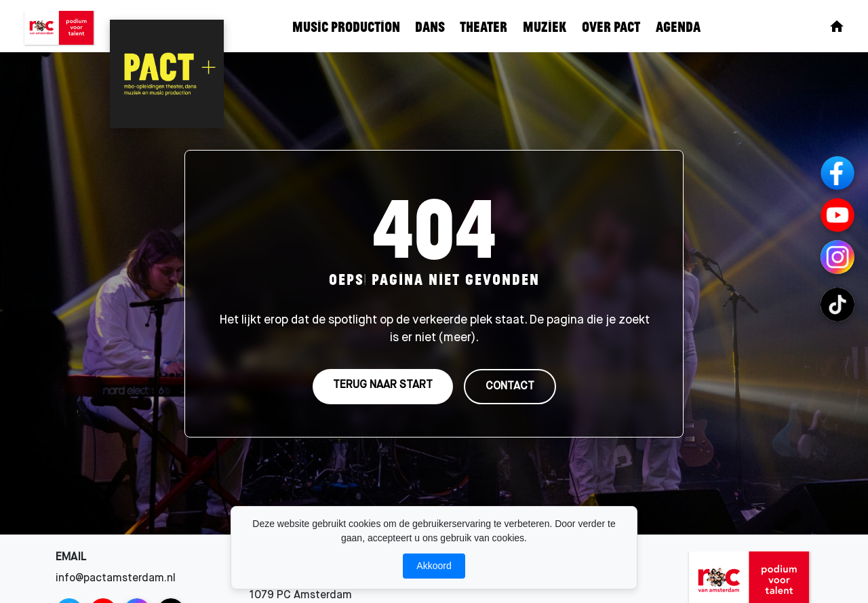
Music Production (346, 26)
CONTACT (510, 387)
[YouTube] (837, 215)
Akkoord (434, 566)
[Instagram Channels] (837, 257)
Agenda (678, 26)
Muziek (545, 26)
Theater (484, 26)
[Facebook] (837, 173)
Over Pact (611, 26)
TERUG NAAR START (383, 385)
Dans (430, 26)
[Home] (837, 26)
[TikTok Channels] (837, 305)
